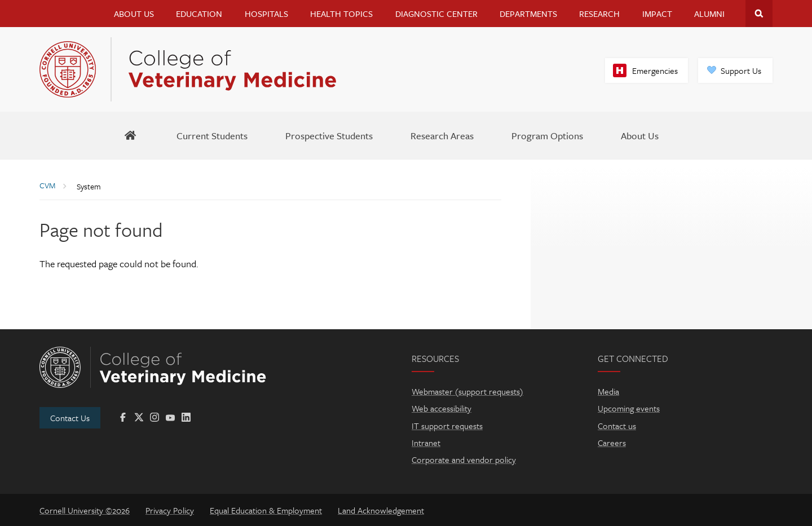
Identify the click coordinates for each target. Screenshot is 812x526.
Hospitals (266, 14)
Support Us (741, 70)
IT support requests (447, 426)
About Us (134, 14)
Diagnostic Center (436, 14)
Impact (657, 14)
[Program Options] (547, 135)
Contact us (617, 426)
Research (599, 14)
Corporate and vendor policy (464, 459)
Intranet (426, 443)
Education (199, 14)
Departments (528, 14)
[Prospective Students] (329, 135)
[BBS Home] (131, 135)
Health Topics (341, 14)
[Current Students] (212, 135)
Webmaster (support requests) (467, 391)
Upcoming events (629, 408)
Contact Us (70, 418)
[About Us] (640, 135)
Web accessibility (442, 408)
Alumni (709, 14)
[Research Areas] (442, 135)
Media (608, 391)
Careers (612, 443)
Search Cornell (759, 14)
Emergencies (655, 70)
